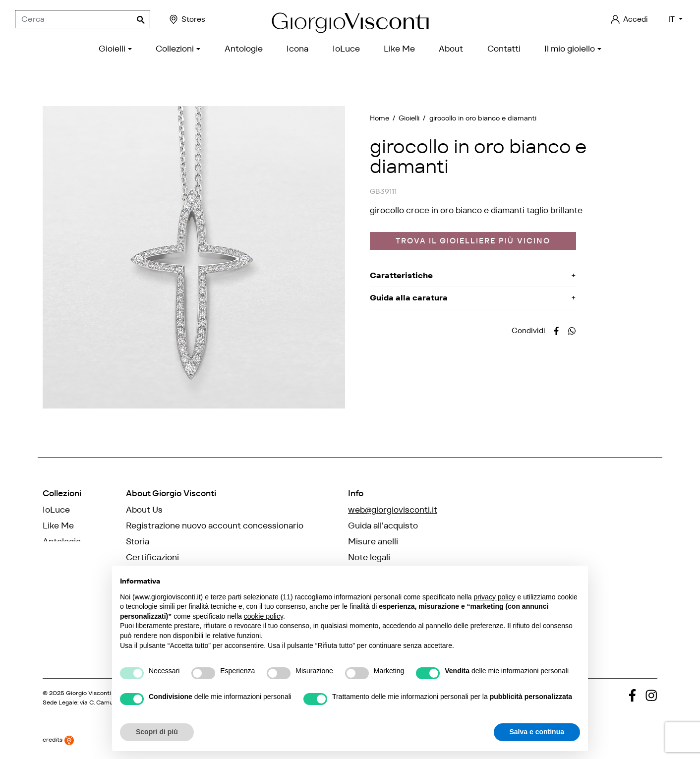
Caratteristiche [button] (401, 275)
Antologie (62, 541)
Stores (187, 19)
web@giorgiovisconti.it (393, 510)
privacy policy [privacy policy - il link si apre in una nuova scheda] (495, 597)
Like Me (58, 525)
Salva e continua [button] (537, 732)
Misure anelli (373, 541)
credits (58, 739)
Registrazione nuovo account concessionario (215, 525)
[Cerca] (83, 19)
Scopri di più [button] (157, 732)
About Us (144, 510)
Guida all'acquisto (383, 525)
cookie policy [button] (263, 616)
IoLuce (56, 510)
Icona (54, 557)
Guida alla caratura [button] (409, 298)
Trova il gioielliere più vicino (473, 241)
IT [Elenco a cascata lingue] (672, 19)
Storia (138, 541)
